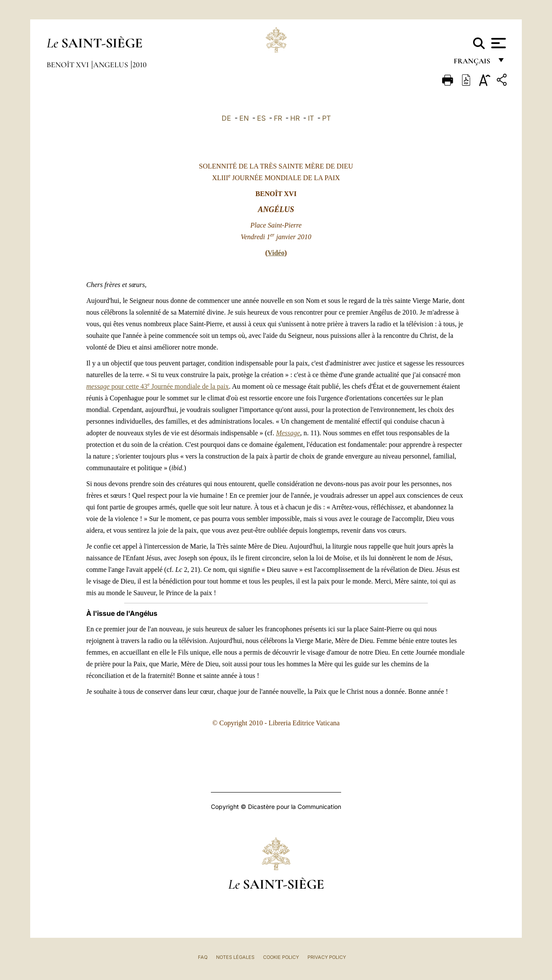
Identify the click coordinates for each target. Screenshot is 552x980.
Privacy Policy (327, 957)
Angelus (111, 65)
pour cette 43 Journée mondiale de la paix (158, 386)
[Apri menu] (497, 43)
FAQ (203, 957)
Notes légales (235, 957)
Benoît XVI (69, 65)
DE (226, 118)
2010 (140, 65)
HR (295, 118)
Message (288, 433)
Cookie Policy (281, 957)
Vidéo (276, 253)
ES (261, 118)
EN (244, 118)
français (473, 64)
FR (278, 118)
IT (311, 118)
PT (326, 118)
